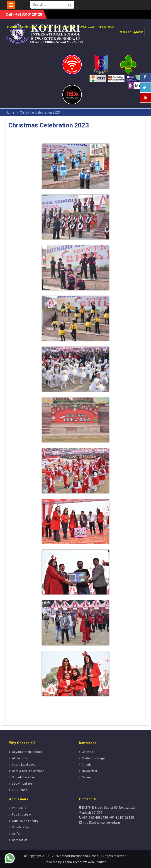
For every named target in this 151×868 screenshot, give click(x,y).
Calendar (88, 752)
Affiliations (20, 758)
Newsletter (89, 771)
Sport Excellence (24, 765)
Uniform (18, 834)
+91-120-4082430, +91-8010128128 (108, 818)
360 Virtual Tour (23, 784)
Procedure (19, 808)
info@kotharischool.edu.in (101, 823)
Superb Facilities (24, 777)
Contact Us (20, 840)
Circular (87, 765)
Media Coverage (93, 758)
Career (86, 777)
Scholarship (21, 827)
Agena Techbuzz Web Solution (84, 862)
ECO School (20, 790)
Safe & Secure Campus (28, 771)
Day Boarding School (27, 752)
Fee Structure (21, 815)
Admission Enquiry (25, 821)
